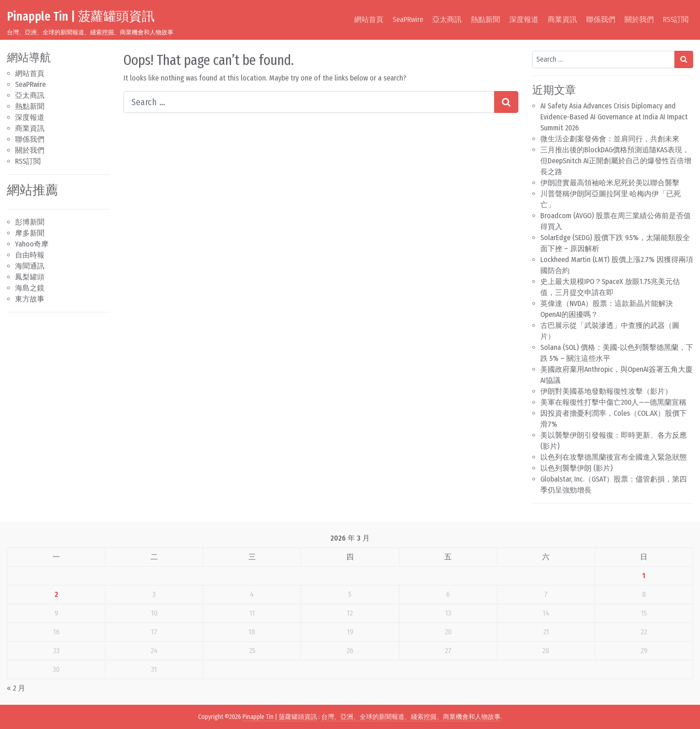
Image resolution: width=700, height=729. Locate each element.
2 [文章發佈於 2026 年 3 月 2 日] (56, 594)
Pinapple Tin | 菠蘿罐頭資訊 (81, 16)
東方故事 (30, 299)
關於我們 (639, 19)
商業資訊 (562, 19)
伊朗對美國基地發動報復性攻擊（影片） (606, 391)
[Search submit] (506, 102)
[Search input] (309, 102)
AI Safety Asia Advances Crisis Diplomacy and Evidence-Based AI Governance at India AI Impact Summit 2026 (614, 117)
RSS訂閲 (676, 19)
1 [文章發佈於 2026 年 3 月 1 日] (644, 576)
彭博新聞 (30, 222)
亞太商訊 (447, 19)
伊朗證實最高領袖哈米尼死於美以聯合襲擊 (610, 183)
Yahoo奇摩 (32, 244)
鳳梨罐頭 (30, 277)
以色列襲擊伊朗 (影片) (576, 468)
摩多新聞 (30, 233)
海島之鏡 (30, 288)
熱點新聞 (485, 19)
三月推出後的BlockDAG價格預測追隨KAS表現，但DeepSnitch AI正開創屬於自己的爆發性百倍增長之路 (616, 161)
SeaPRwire (408, 19)
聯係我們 (601, 19)
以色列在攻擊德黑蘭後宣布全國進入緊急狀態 (614, 457)
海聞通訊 (30, 266)
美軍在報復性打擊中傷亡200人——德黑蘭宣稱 (613, 402)
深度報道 (524, 19)
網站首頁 (369, 19)
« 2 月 (16, 688)
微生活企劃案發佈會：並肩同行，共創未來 (610, 139)
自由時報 (30, 255)
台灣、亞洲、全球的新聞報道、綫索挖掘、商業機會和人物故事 (411, 717)
